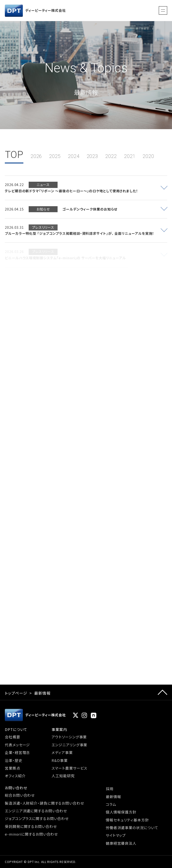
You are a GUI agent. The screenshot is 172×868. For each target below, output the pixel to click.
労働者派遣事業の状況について (132, 828)
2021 (130, 156)
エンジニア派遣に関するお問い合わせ (36, 811)
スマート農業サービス (69, 768)
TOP (14, 155)
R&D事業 (60, 760)
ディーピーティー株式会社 (35, 11)
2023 (93, 156)
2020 (148, 156)
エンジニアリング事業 (69, 745)
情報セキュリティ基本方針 (127, 820)
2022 (111, 156)
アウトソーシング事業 (69, 737)
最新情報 (113, 797)
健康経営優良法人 (121, 843)
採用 (110, 789)
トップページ (16, 693)
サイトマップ (116, 835)
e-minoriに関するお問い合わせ (31, 834)
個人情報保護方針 (121, 812)
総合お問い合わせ (20, 795)
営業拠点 (13, 768)
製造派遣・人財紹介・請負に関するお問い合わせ (44, 803)
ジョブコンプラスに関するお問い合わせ (37, 818)
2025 (55, 156)
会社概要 (13, 737)
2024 (74, 156)
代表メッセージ (17, 745)
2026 (36, 156)
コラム (111, 804)
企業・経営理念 (17, 752)
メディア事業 (62, 752)
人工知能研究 (63, 776)
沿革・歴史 (14, 760)
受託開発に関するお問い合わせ (31, 826)
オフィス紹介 (15, 776)
